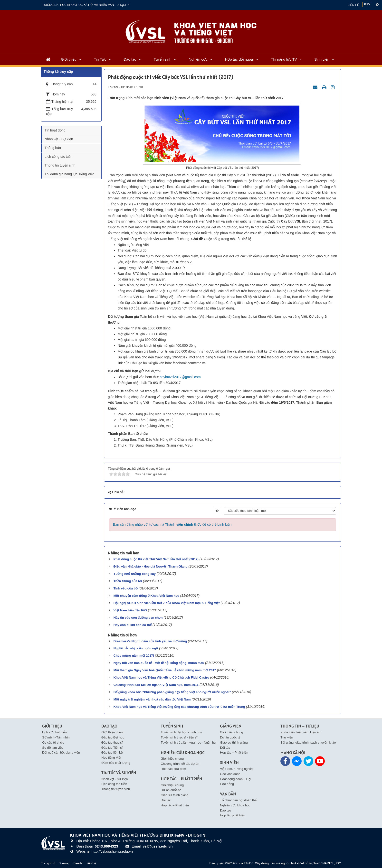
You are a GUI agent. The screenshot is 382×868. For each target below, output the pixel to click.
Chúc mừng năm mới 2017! (134, 656)
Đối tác (166, 800)
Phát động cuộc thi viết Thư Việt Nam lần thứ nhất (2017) (156, 559)
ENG (367, 4)
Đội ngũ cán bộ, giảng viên (61, 752)
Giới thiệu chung (113, 732)
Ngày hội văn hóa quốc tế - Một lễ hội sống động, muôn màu (159, 663)
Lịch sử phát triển (54, 732)
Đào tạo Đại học (113, 737)
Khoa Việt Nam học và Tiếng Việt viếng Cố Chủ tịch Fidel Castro (161, 677)
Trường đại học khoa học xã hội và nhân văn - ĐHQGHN (85, 5)
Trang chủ (48, 863)
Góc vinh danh (230, 774)
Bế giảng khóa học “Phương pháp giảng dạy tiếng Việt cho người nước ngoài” (172, 692)
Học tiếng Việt (111, 758)
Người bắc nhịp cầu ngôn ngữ (136, 648)
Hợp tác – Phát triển (175, 805)
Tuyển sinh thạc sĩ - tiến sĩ (179, 737)
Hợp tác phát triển (233, 815)
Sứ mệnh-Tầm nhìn (56, 737)
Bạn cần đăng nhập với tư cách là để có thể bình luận (172, 524)
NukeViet (298, 863)
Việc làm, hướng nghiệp (237, 769)
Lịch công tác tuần (59, 157)
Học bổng (227, 784)
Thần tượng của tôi (128, 581)
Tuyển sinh (162, 59)
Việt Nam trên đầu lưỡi (130, 610)
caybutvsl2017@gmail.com (180, 377)
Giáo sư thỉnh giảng (175, 795)
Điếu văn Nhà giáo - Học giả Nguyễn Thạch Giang (151, 566)
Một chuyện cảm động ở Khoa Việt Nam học (146, 596)
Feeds (78, 863)
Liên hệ (353, 5)
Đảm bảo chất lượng (116, 763)
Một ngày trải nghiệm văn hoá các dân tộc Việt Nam (152, 699)
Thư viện (287, 737)
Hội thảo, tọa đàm (173, 769)
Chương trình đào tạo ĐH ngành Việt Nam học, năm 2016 (156, 685)
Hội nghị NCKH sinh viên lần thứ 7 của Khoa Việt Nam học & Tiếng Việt (167, 603)
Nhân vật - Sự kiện (59, 139)
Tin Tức (100, 59)
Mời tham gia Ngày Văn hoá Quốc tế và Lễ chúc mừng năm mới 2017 (165, 670)
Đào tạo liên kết (112, 752)
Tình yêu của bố (126, 588)
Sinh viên (322, 59)
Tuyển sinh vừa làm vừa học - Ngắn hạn (189, 742)
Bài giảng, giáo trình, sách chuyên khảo (308, 742)
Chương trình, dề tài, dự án (180, 764)
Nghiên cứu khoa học (235, 805)
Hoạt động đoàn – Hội (236, 779)
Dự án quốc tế (171, 790)
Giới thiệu (69, 59)
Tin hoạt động (55, 130)
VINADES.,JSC (330, 863)
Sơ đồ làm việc (53, 748)
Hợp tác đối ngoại (239, 59)
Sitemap (64, 863)
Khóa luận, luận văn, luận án (300, 732)
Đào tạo (130, 59)
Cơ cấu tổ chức (53, 742)
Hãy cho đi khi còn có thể (133, 625)
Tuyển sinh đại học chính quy (181, 732)
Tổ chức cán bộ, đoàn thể (238, 800)
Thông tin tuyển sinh (60, 165)
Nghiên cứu (198, 59)
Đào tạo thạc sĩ (112, 742)
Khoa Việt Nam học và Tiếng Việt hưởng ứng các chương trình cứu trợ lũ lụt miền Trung (179, 707)
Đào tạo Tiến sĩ (112, 748)
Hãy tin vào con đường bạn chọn (138, 618)
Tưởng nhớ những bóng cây (135, 574)
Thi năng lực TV (284, 59)
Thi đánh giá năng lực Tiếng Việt (69, 174)
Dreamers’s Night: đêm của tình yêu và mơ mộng (150, 641)
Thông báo (53, 148)
